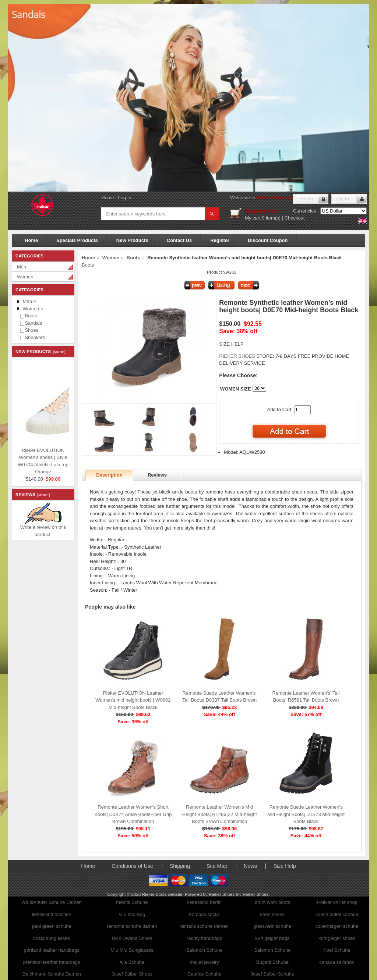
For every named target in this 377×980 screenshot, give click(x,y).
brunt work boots (272, 902)
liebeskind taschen (52, 914)
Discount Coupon (268, 240)
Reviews (157, 475)
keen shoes (273, 914)
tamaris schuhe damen (204, 926)
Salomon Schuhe (205, 950)
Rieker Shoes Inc (226, 894)
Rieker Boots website (281, 198)
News (250, 866)
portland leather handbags (52, 950)
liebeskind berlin (205, 902)
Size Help (284, 866)
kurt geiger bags (272, 938)
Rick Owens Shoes (132, 938)
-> (33, 309)
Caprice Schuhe (205, 974)
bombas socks (205, 914)
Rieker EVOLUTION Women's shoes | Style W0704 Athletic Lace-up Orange (63, 460)
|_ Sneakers (31, 337)
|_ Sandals (29, 323)
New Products (132, 240)
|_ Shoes (28, 330)
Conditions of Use (132, 866)
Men (22, 267)
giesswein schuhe (273, 926)
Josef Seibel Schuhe (273, 974)
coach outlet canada (337, 914)
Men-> (30, 301)
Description (109, 475)
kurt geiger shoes (337, 938)
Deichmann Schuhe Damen (52, 974)
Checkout (295, 218)
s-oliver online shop (337, 902)
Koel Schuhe (337, 950)
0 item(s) (271, 218)
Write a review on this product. (43, 528)
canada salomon (337, 962)
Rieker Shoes (256, 894)
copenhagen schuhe (337, 926)
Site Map (217, 866)
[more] (58, 352)
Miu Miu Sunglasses (132, 950)
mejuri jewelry (204, 962)
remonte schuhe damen (132, 926)
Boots (133, 258)
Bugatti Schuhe (272, 962)
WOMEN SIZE (236, 389)
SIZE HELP (231, 344)
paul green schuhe (52, 926)
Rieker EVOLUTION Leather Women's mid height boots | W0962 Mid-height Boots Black (133, 700)
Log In (124, 198)
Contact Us (179, 240)
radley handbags (204, 938)
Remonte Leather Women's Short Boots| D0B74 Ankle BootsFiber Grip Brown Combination (133, 814)
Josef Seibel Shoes (132, 974)
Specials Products (77, 240)
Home (108, 198)
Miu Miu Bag (132, 914)
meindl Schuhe (132, 902)
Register (220, 240)
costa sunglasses (52, 938)
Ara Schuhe (132, 962)
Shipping (180, 866)
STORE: (246, 356)
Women (25, 277)
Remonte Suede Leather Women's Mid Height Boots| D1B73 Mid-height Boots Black (306, 814)
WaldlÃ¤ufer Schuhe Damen (52, 902)
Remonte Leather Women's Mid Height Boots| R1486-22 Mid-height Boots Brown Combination (220, 814)
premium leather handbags (52, 962)
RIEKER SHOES (238, 356)
